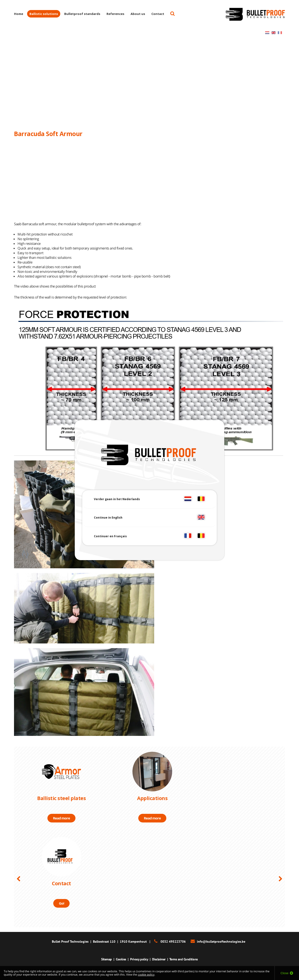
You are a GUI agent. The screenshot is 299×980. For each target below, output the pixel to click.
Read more (61, 818)
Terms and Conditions (184, 959)
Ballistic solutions (44, 14)
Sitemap (107, 959)
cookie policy (146, 975)
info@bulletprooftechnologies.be (221, 941)
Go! (61, 903)
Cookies (121, 959)
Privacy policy (139, 959)
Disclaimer (159, 959)
